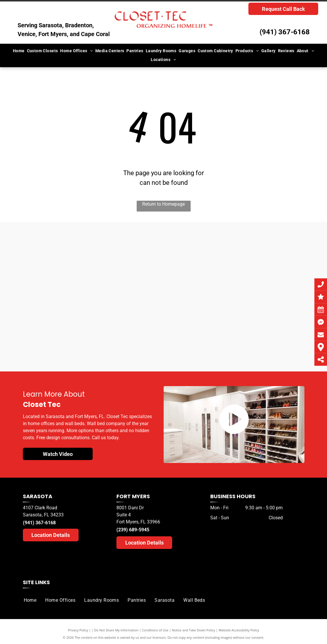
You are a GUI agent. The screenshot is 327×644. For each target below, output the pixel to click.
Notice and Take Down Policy (194, 630)
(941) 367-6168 (285, 32)
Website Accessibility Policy (239, 630)
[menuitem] (19, 51)
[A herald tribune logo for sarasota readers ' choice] (128, 328)
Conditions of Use (155, 630)
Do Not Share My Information (116, 630)
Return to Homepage (163, 204)
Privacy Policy (78, 630)
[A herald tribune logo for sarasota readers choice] (58, 319)
